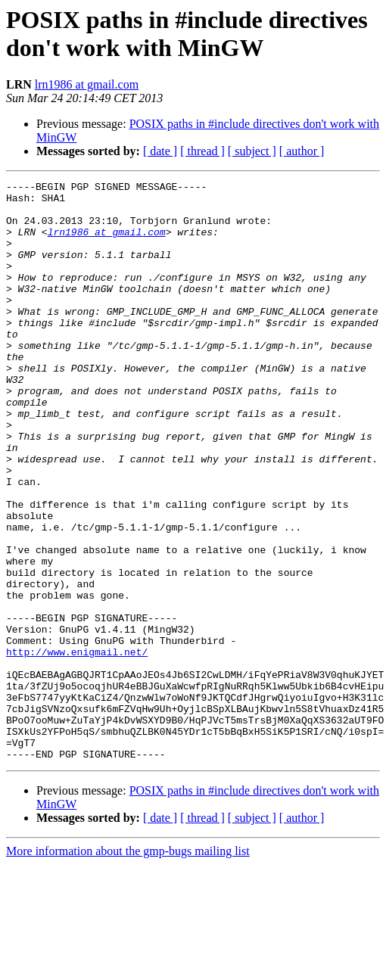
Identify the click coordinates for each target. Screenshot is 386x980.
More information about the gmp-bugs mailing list (128, 967)
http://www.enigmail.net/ (77, 747)
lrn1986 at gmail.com (87, 84)
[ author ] (302, 151)
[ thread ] (202, 151)
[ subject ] (252, 151)
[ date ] (160, 151)
